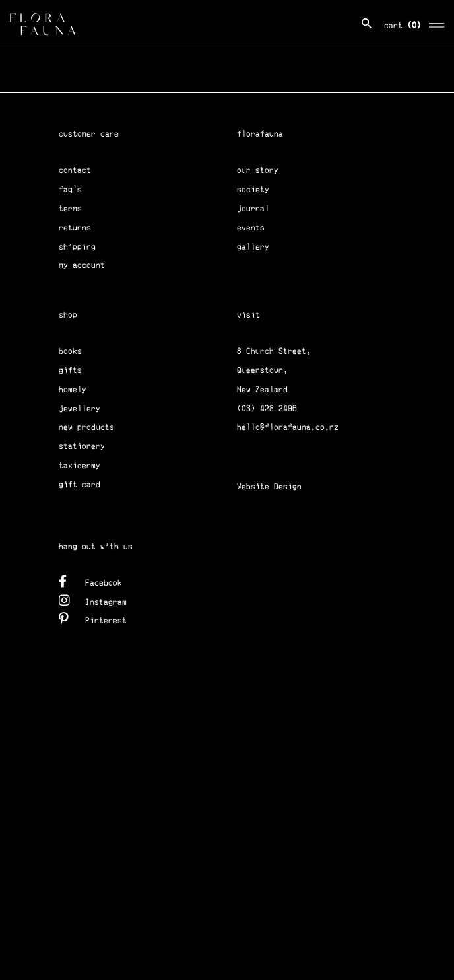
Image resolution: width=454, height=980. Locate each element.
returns (75, 227)
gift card (80, 484)
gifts (70, 370)
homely (73, 389)
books (70, 351)
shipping (77, 247)
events (251, 227)
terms (70, 208)
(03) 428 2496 (267, 408)
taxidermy (80, 465)
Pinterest (93, 618)
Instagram (93, 600)
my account (82, 265)
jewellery (80, 408)
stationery (82, 446)
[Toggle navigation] (437, 23)
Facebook (90, 581)
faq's (70, 189)
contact (75, 170)
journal (253, 208)
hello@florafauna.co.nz (288, 427)
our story (258, 170)
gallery (253, 247)
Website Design (269, 486)
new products (86, 427)
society (253, 189)
